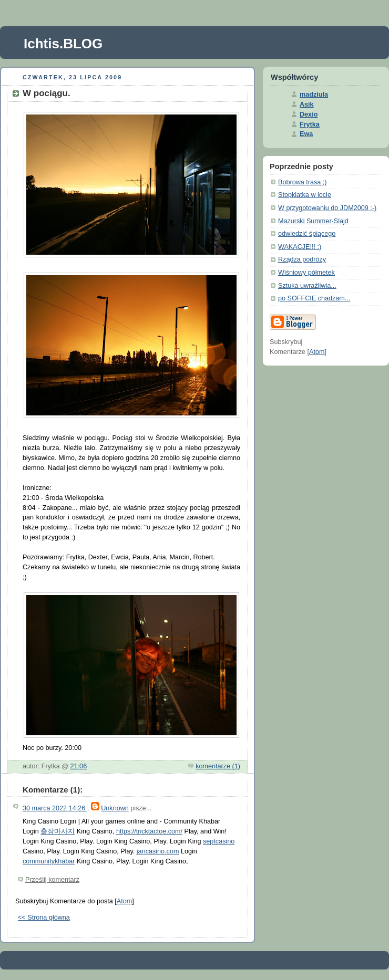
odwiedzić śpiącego (307, 234)
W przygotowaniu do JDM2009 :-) (327, 208)
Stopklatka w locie (305, 195)
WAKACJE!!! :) (300, 247)
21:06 (79, 766)
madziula (314, 95)
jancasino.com (158, 851)
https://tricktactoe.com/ (149, 831)
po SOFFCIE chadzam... (314, 298)
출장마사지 (58, 831)
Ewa (306, 134)
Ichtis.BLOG (63, 44)
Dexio (309, 114)
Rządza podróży (302, 259)
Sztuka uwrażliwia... (307, 286)
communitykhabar (49, 861)
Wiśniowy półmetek (306, 273)
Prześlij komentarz (52, 880)
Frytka (310, 124)
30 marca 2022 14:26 (55, 808)
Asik (307, 105)
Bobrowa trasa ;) (303, 182)
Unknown (115, 808)
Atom (124, 901)
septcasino (219, 841)
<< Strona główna (44, 918)
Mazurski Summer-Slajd (313, 221)
